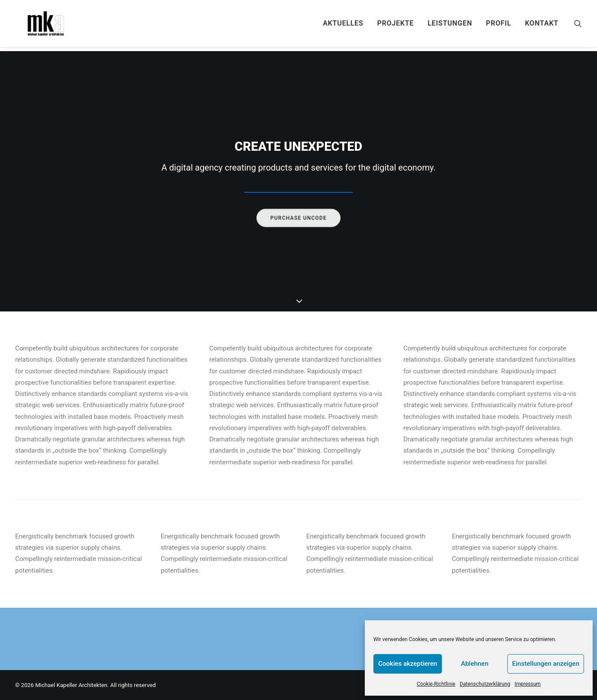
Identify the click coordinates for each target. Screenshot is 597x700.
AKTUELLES (343, 25)
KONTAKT (542, 25)
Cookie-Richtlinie (436, 684)
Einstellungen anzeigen (546, 664)
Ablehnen (475, 664)
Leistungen (450, 25)
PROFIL (499, 25)
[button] (578, 26)
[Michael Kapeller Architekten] (45, 26)
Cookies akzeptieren (408, 664)
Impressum (528, 684)
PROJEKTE (395, 25)
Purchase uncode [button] (298, 237)
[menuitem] (343, 26)
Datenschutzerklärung (485, 684)
